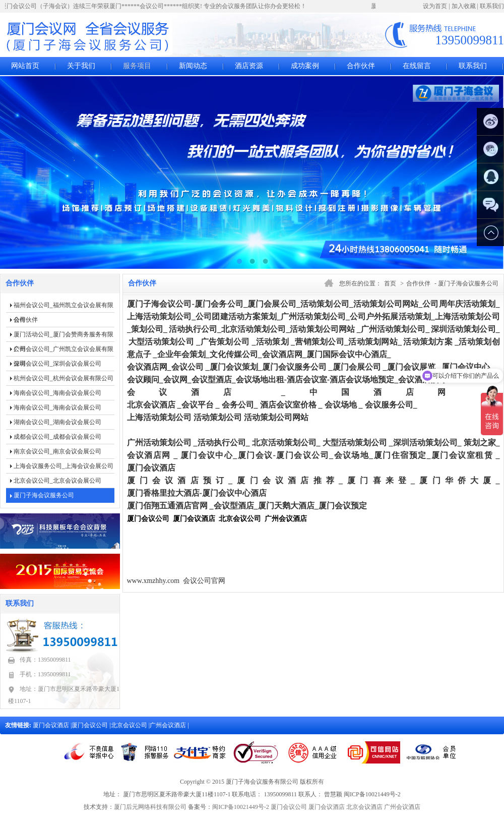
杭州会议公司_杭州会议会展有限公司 (64, 378)
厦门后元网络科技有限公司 (150, 807)
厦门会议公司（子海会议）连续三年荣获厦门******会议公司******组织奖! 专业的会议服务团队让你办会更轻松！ (155, 6)
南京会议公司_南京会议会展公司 (57, 451)
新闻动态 (193, 66)
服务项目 (137, 66)
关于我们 (81, 66)
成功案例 (305, 66)
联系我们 (492, 6)
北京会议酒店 (364, 807)
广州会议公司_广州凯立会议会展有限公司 (64, 351)
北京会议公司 (130, 725)
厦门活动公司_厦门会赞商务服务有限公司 (64, 336)
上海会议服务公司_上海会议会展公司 (64, 466)
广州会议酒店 (169, 725)
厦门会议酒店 (52, 725)
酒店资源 (249, 66)
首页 (390, 283)
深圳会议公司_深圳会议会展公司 (57, 364)
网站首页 (25, 66)
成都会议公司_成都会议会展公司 (57, 437)
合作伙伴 (361, 66)
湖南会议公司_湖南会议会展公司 (57, 422)
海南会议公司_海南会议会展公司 (57, 393)
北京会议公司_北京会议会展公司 (57, 481)
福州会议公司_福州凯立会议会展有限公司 (64, 307)
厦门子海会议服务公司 (44, 495)
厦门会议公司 (90, 725)
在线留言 (417, 66)
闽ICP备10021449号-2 (241, 807)
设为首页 (435, 6)
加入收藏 (464, 6)
